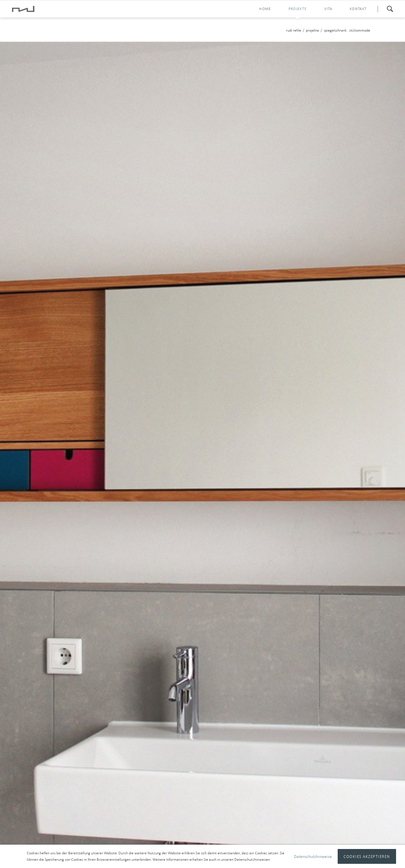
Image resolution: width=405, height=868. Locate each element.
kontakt (358, 9)
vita (328, 9)
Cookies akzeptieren (367, 856)
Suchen (390, 9)
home (265, 9)
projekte (298, 9)
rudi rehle (294, 30)
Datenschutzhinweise (313, 856)
